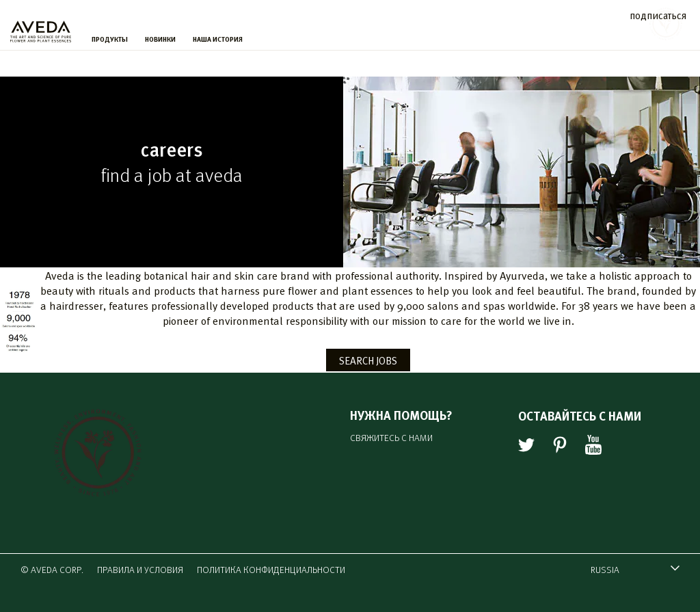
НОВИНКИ (160, 39)
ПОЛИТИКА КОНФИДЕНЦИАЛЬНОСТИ (271, 569)
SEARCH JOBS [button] (368, 360)
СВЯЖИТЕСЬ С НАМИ (391, 437)
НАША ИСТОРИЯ (218, 39)
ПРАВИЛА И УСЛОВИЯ (140, 569)
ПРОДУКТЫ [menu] (110, 39)
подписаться (658, 15)
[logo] (41, 28)
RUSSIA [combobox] (628, 571)
